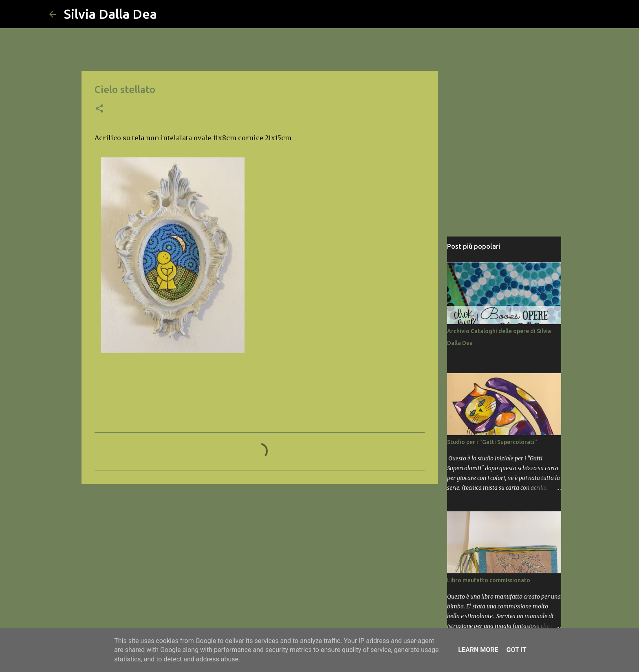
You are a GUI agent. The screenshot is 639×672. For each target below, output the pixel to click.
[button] (99, 109)
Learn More (478, 650)
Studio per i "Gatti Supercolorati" (492, 442)
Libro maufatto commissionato (489, 580)
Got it (516, 650)
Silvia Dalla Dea (110, 14)
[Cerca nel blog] (549, 14)
